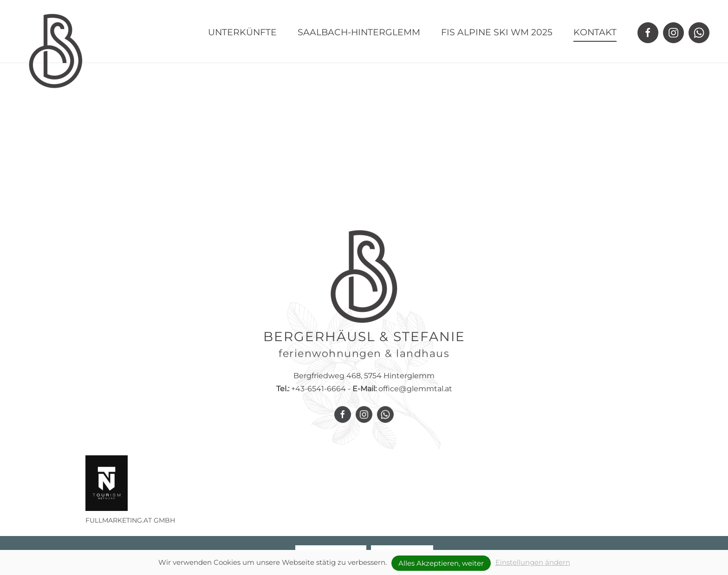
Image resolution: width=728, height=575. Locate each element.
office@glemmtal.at (415, 395)
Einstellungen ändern (533, 562)
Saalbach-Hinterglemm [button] (359, 32)
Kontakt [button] (595, 32)
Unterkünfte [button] (242, 32)
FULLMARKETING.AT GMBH (130, 525)
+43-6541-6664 (311, 395)
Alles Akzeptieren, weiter (441, 563)
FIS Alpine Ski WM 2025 (497, 32)
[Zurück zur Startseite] (56, 51)
